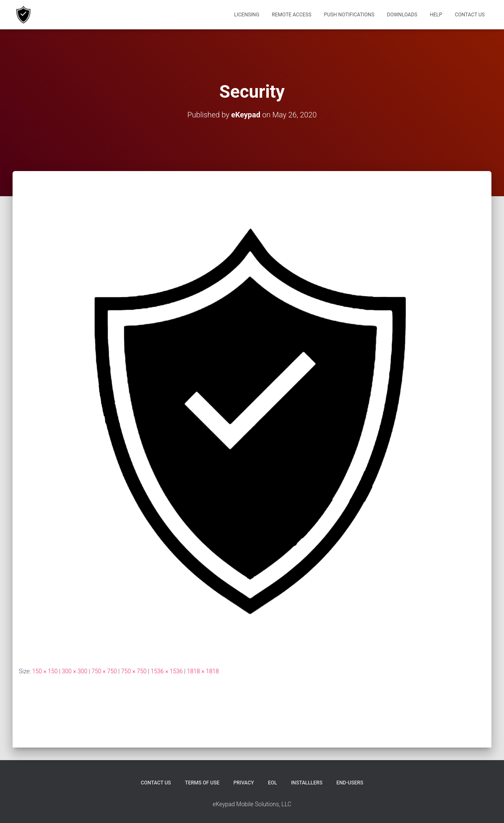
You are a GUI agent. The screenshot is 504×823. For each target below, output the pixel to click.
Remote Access (291, 15)
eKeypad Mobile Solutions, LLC (252, 804)
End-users (350, 783)
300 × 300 (74, 671)
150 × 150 (45, 671)
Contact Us (470, 15)
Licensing (247, 15)
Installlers (307, 783)
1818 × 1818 (203, 671)
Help (436, 15)
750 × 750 (104, 671)
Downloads (402, 15)
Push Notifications (349, 15)
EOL (273, 783)
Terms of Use (202, 783)
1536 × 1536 (167, 671)
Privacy (244, 783)
